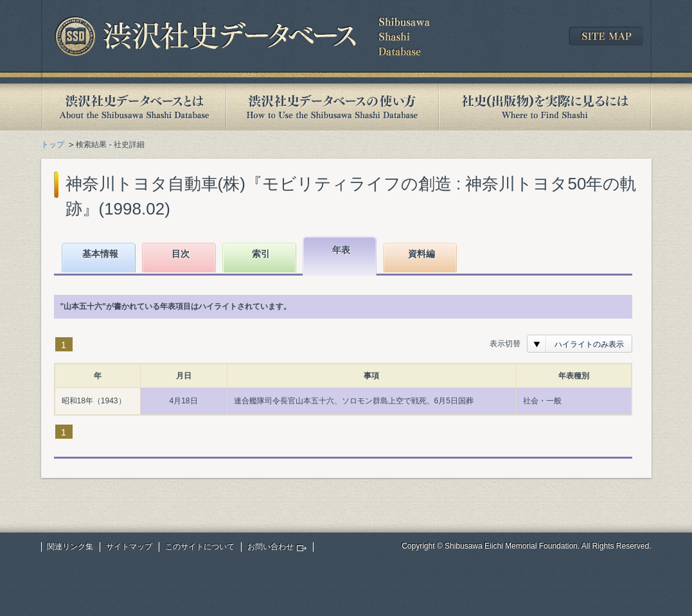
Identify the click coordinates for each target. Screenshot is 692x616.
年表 (341, 250)
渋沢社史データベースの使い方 (332, 107)
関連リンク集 (70, 547)
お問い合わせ (271, 547)
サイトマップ (129, 547)
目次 (181, 254)
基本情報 (100, 254)
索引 (261, 254)
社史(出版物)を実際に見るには (545, 107)
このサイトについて (200, 547)
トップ (53, 145)
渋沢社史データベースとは (133, 107)
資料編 (421, 254)
